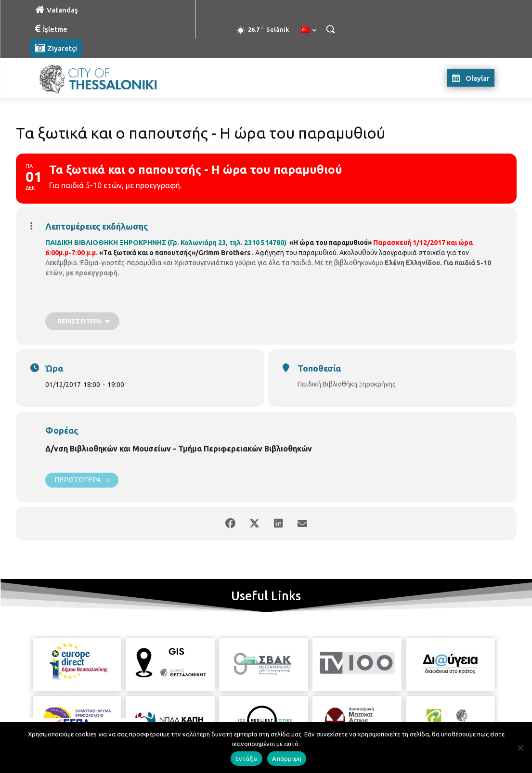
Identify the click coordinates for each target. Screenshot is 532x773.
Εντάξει (247, 759)
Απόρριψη (287, 759)
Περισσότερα (82, 480)
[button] (330, 29)
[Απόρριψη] (520, 747)
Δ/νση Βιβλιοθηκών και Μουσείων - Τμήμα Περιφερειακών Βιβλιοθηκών (179, 449)
